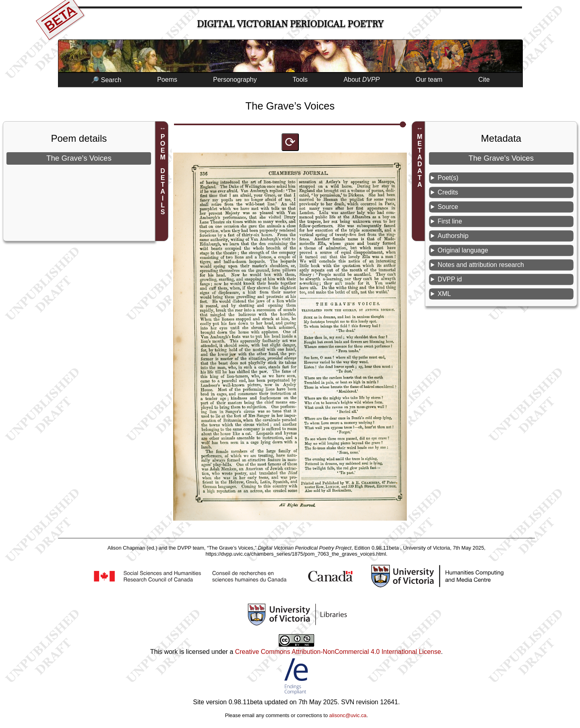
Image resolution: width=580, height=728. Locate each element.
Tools (300, 80)
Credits (448, 192)
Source (448, 207)
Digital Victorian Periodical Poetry (290, 24)
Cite (484, 80)
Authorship (453, 236)
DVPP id (450, 279)
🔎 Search (106, 80)
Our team (429, 80)
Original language (463, 250)
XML (444, 294)
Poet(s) (448, 178)
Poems (167, 80)
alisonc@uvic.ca (348, 715)
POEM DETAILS (163, 174)
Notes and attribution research (481, 265)
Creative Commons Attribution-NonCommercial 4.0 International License (338, 652)
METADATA (419, 161)
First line (450, 221)
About (362, 80)
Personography (235, 80)
